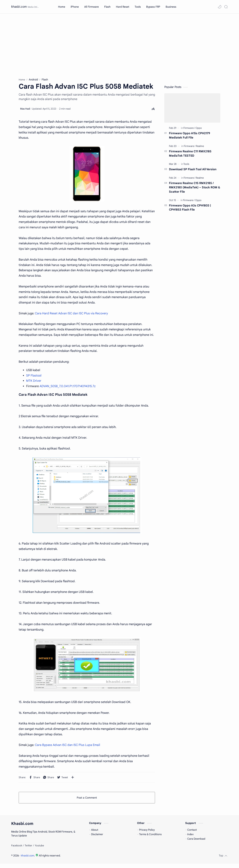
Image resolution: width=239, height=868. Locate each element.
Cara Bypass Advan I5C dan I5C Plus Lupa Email (67, 746)
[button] (220, 7)
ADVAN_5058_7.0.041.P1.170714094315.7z (68, 387)
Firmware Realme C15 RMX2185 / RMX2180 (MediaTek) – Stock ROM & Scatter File (195, 188)
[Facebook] (17, 850)
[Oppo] (199, 129)
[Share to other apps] (73, 778)
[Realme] (200, 147)
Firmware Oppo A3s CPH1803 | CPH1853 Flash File (190, 209)
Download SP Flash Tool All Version (193, 170)
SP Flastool (34, 377)
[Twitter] (28, 850)
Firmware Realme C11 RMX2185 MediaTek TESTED (190, 155)
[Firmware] (189, 129)
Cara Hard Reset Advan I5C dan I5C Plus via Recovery (71, 315)
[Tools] (186, 165)
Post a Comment (87, 799)
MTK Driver (34, 382)
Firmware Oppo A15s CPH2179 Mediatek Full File (190, 136)
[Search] (226, 7)
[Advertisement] (119, 45)
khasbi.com (19, 7)
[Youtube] (39, 850)
